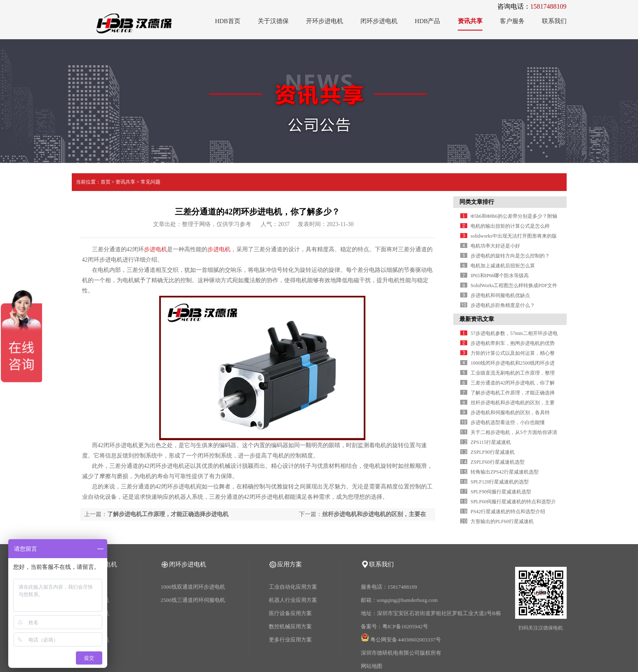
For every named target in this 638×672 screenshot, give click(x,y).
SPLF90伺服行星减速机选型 (501, 492)
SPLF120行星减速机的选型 (500, 482)
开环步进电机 (325, 21)
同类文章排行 (477, 202)
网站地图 (372, 666)
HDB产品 (428, 21)
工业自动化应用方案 (293, 587)
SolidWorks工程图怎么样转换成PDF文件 (514, 285)
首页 (106, 182)
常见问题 (151, 182)
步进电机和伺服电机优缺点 (500, 295)
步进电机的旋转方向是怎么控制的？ (510, 256)
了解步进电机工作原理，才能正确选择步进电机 (168, 514)
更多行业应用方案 (290, 640)
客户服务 (512, 21)
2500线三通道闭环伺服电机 (193, 600)
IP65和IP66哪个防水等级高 (500, 276)
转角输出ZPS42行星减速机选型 (505, 472)
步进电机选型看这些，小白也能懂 (508, 422)
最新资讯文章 (477, 319)
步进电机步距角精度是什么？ (503, 305)
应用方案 (290, 564)
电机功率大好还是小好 (495, 246)
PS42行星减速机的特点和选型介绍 (508, 512)
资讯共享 (470, 21)
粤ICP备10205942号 (405, 626)
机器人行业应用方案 (293, 600)
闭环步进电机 (379, 21)
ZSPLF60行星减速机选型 (498, 462)
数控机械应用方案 (290, 626)
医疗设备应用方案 (290, 613)
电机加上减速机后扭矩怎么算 (503, 266)
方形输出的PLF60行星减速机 (502, 521)
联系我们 (554, 21)
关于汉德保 (273, 21)
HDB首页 (228, 21)
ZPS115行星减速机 (491, 442)
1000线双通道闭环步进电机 (193, 587)
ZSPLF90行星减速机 (493, 452)
